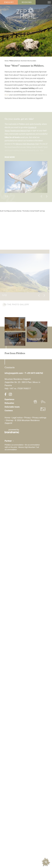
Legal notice (17, 418)
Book (7, 95)
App (44, 211)
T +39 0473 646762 (34, 373)
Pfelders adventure (15, 61)
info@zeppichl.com (14, 373)
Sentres (19, 211)
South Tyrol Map (5, 211)
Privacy (28, 418)
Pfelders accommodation (14, 445)
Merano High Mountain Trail (27, 145)
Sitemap (10, 420)
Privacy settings (39, 418)
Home (7, 61)
